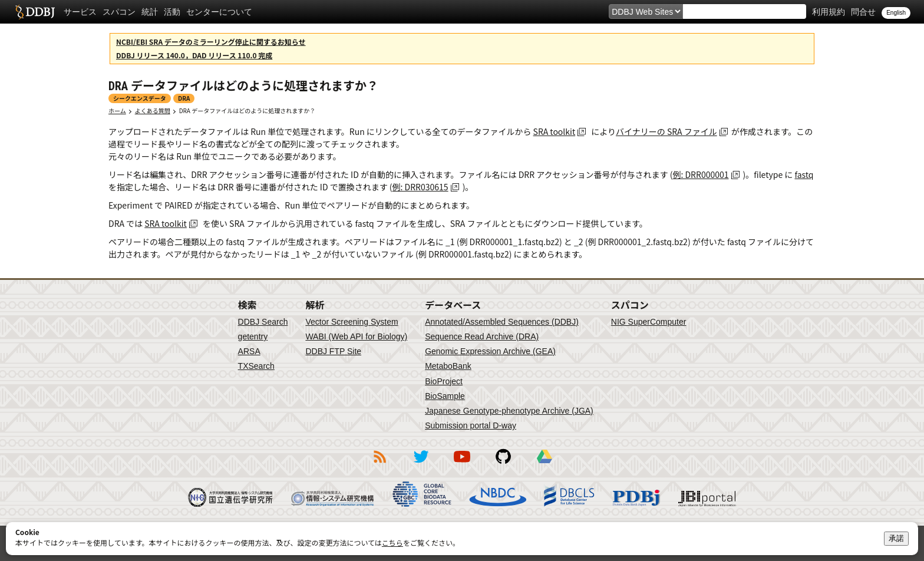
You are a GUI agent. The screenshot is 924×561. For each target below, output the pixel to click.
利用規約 (829, 12)
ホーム (117, 110)
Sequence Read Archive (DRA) (482, 336)
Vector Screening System (352, 322)
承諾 (896, 538)
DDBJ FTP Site (333, 351)
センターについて (219, 12)
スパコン (119, 12)
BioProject (444, 381)
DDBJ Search (263, 322)
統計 (150, 12)
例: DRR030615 (420, 187)
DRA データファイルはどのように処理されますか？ (247, 110)
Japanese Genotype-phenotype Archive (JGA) (509, 411)
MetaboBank (448, 366)
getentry (253, 336)
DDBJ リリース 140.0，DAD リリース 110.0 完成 (194, 55)
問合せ (863, 12)
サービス (80, 12)
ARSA (249, 351)
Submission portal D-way (471, 425)
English (896, 13)
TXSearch (256, 366)
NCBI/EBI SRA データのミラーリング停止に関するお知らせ (211, 42)
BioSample (445, 396)
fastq (804, 174)
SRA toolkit (555, 131)
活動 (172, 12)
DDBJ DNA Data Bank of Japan (35, 12)
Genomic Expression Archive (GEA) (490, 351)
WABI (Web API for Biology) (356, 336)
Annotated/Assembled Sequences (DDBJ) (502, 322)
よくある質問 (153, 110)
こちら (392, 542)
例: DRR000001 (700, 174)
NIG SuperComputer (649, 322)
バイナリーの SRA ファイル (666, 131)
